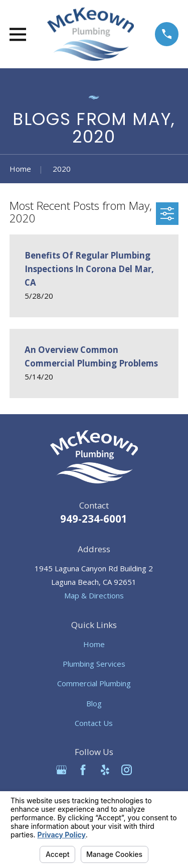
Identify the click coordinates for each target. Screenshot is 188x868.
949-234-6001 (94, 519)
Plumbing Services (94, 664)
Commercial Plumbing (94, 683)
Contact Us (94, 723)
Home (94, 644)
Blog (94, 703)
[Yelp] (105, 770)
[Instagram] (127, 770)
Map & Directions (94, 595)
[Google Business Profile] (61, 770)
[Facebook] (83, 770)
